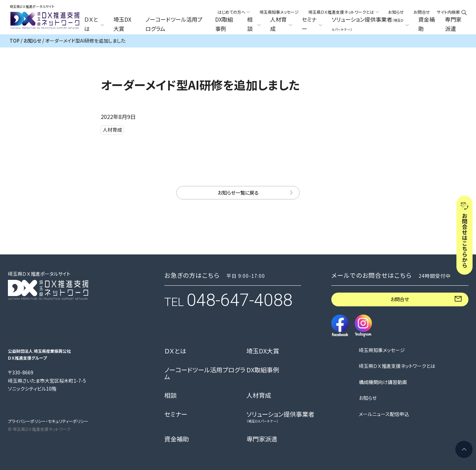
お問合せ (422, 12)
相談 (170, 395)
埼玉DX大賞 (122, 24)
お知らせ (396, 12)
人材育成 (259, 395)
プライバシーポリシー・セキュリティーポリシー (48, 421)
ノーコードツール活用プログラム (174, 24)
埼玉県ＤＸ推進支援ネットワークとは (397, 366)
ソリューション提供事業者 (280, 417)
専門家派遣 (453, 24)
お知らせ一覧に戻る (238, 193)
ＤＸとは (175, 351)
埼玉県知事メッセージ (279, 12)
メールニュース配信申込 (384, 414)
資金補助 (427, 24)
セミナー (176, 414)
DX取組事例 (224, 24)
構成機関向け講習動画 (383, 382)
